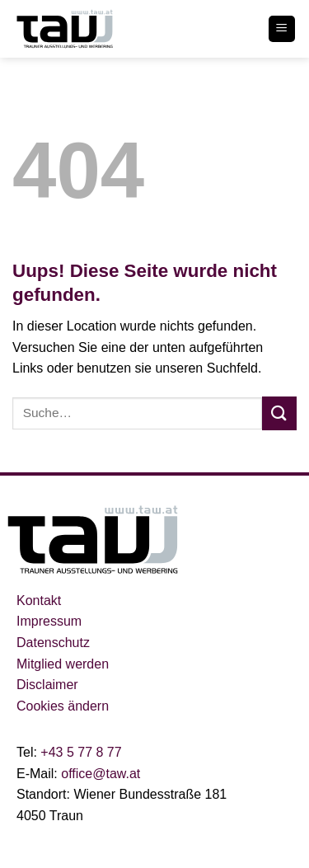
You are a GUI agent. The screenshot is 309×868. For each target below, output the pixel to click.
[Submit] (279, 413)
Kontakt (39, 601)
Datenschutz (53, 643)
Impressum (49, 621)
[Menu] (282, 29)
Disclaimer (47, 685)
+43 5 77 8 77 (80, 752)
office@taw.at (101, 774)
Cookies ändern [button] (63, 706)
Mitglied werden (63, 664)
